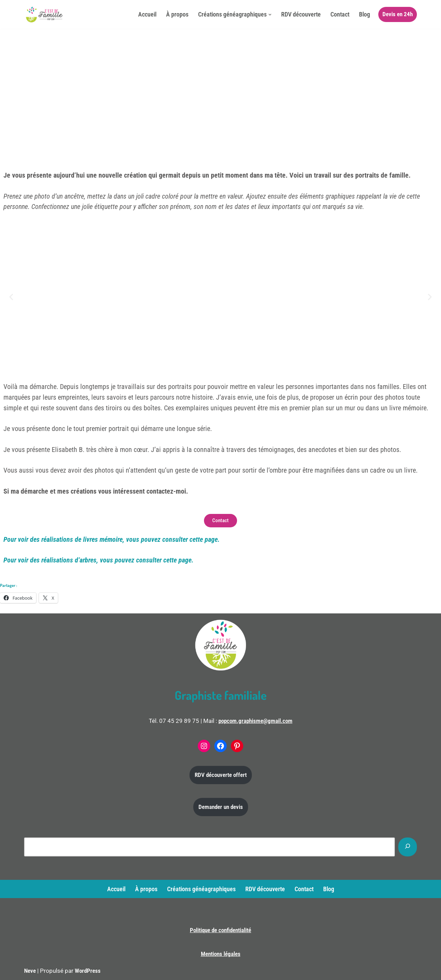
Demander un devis (221, 807)
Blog (365, 14)
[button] (270, 15)
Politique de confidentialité (220, 930)
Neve (30, 971)
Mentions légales (221, 954)
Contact (340, 14)
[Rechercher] (408, 847)
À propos (177, 14)
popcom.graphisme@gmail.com (255, 721)
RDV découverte (301, 14)
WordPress (88, 971)
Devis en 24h (398, 14)
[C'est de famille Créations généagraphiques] (45, 14)
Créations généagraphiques (201, 889)
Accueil (147, 14)
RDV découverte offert (221, 775)
